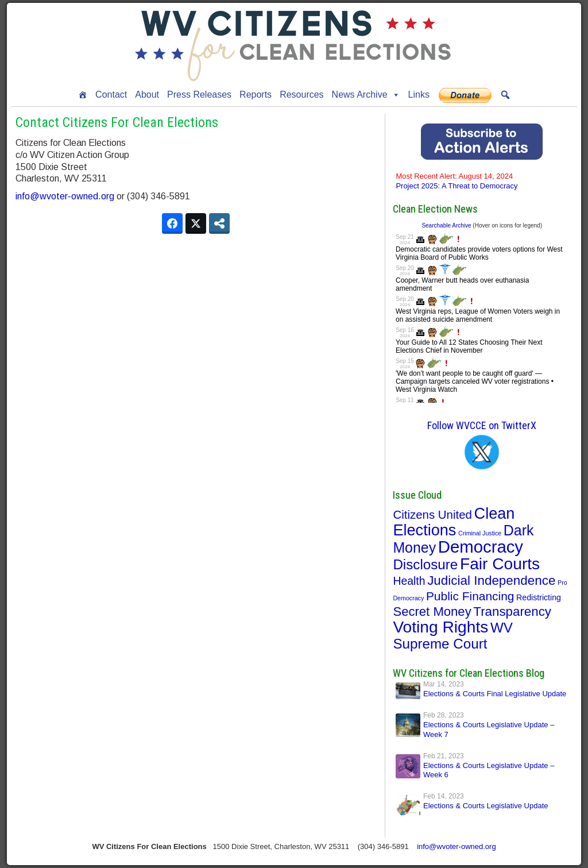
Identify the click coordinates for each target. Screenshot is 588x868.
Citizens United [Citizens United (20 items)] (432, 514)
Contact (111, 94)
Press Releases (199, 94)
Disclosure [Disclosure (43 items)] (425, 564)
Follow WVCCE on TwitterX (482, 425)
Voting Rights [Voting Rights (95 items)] (440, 627)
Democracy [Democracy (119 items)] (481, 547)
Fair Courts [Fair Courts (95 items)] (500, 564)
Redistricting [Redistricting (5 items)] (539, 597)
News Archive (366, 95)
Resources (301, 94)
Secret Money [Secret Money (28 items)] (432, 612)
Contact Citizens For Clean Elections (117, 122)
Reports (256, 94)
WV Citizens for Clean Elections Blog (469, 673)
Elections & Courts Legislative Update (486, 806)
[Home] (83, 95)
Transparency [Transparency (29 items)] (512, 612)
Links (419, 94)
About (147, 94)
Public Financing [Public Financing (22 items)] (470, 596)
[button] (505, 95)
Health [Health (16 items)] (409, 581)
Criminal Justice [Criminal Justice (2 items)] (480, 533)
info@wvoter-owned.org (65, 196)
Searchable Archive (446, 225)
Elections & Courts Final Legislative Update (495, 694)
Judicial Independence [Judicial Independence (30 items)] (491, 580)
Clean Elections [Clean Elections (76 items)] (454, 522)
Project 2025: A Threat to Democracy (457, 181)
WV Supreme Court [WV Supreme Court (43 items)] (453, 636)
